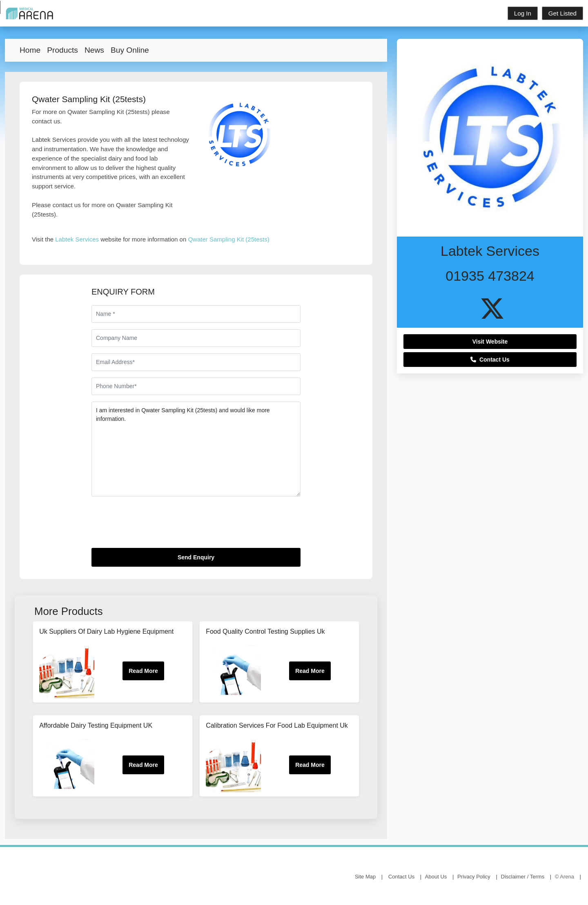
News (94, 50)
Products (62, 50)
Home (30, 50)
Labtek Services (77, 239)
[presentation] (154, 525)
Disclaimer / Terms (523, 877)
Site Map (365, 877)
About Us (436, 877)
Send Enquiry (196, 557)
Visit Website (490, 342)
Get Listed (562, 13)
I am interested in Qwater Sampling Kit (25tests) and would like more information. (196, 449)
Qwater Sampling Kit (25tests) (228, 239)
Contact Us (490, 360)
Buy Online (130, 50)
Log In (523, 13)
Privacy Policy (474, 877)
